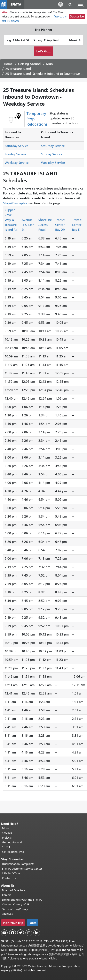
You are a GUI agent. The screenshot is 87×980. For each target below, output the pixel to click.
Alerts (6, 12)
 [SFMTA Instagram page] (29, 933)
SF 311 (6, 847)
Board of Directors (13, 890)
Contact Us (9, 878)
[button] (61, 4)
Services (7, 833)
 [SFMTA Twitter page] (21, 933)
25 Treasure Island (18, 69)
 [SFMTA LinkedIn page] (37, 933)
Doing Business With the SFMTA (22, 900)
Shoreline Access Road (45, 225)
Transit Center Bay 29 (60, 225)
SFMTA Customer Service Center (22, 869)
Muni (50, 64)
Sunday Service (15, 154)
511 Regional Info (13, 852)
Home (8, 64)
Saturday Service (17, 146)
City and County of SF (16, 904)
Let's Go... (43, 51)
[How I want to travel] (75, 40)
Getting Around (29, 64)
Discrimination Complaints (18, 864)
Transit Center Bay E (77, 225)
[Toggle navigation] (80, 4)
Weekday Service (17, 163)
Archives (7, 914)
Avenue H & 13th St (28, 225)
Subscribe (77, 16)
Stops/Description (16, 203)
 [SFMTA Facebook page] (13, 933)
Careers (7, 895)
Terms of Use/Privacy (15, 909)
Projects (7, 838)
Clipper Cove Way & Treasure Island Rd (11, 220)
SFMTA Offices (11, 873)
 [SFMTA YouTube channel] (4, 933)
